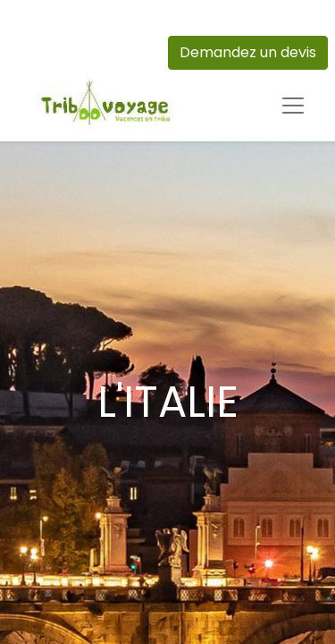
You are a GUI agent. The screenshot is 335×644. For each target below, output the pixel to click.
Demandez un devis (248, 52)
